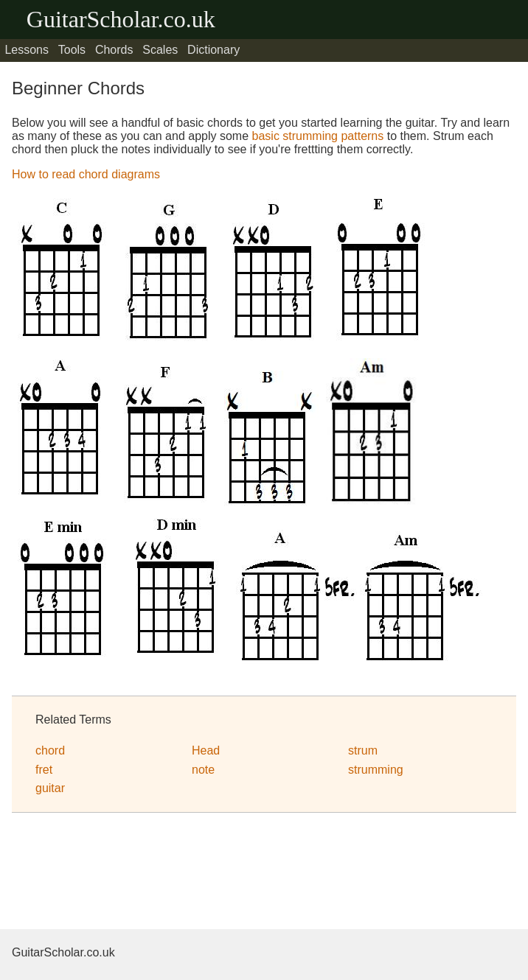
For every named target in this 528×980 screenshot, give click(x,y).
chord (50, 750)
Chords (114, 50)
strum (363, 750)
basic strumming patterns (318, 136)
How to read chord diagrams (86, 174)
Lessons (27, 50)
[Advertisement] (130, 873)
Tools (72, 50)
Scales (160, 50)
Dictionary (213, 50)
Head (206, 750)
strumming (376, 770)
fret (44, 770)
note (203, 770)
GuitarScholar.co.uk (121, 19)
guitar (50, 788)
